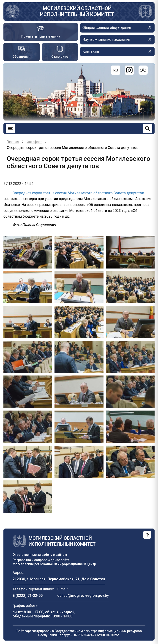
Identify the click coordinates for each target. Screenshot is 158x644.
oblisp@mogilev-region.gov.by (83, 596)
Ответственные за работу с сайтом (40, 555)
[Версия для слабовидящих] (143, 70)
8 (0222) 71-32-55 (28, 596)
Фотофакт (34, 142)
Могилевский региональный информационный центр (54, 564)
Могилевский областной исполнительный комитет (77, 11)
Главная (13, 142)
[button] (28, 252)
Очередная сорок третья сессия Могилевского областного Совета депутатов (78, 193)
